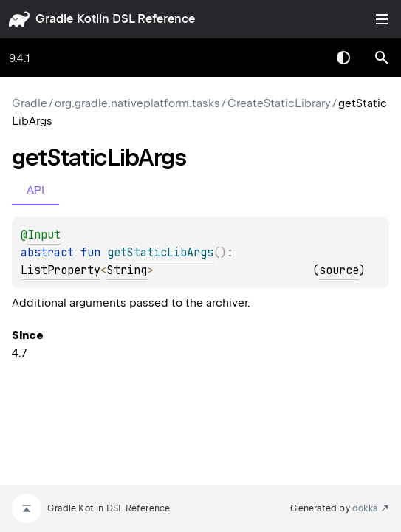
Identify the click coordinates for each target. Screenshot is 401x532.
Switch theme (343, 58)
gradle (54, 19)
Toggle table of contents (382, 19)
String (127, 270)
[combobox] (305, 58)
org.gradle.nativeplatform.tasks (137, 103)
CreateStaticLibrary (279, 103)
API (35, 190)
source (339, 270)
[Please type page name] (382, 58)
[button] (382, 58)
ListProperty (61, 270)
